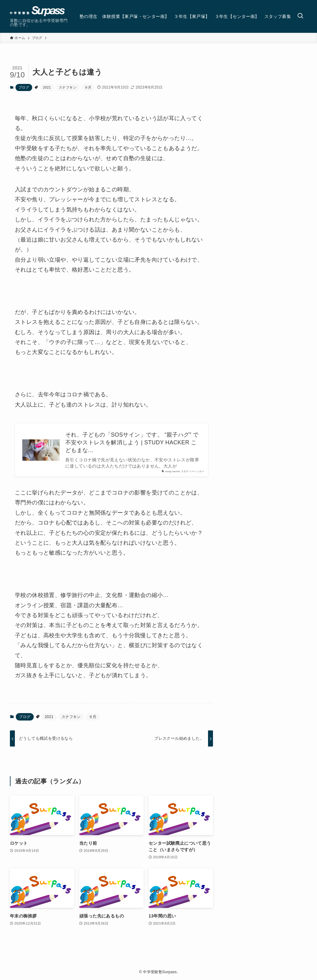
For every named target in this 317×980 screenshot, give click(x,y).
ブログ (24, 87)
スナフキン (68, 87)
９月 (88, 87)
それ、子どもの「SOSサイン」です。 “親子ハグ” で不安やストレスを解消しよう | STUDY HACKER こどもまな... (132, 442)
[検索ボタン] (300, 16)
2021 (47, 87)
